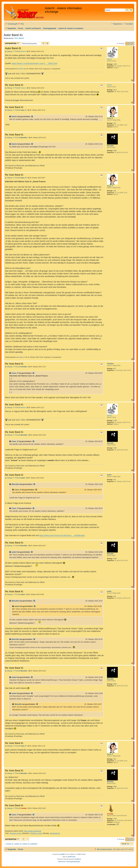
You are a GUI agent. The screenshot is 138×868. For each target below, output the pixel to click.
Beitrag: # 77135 (12, 110)
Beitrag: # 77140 (12, 178)
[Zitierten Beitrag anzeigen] (32, 117)
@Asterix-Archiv (15, 833)
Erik (16, 38)
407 (115, 369)
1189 (115, 64)
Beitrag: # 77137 (12, 138)
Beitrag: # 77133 (12, 51)
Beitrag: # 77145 (12, 478)
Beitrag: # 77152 (12, 773)
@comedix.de (55, 833)
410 (115, 480)
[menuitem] (21, 24)
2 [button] (130, 43)
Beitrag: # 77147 (12, 594)
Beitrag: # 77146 (12, 546)
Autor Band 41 (13, 35)
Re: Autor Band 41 (14, 85)
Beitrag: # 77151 (12, 746)
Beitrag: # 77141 (12, 367)
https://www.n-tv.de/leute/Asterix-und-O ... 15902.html (34, 63)
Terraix (109, 85)
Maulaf (21, 38)
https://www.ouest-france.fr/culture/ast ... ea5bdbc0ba (62, 535)
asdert (109, 475)
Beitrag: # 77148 (12, 671)
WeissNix (110, 146)
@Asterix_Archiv (36, 833)
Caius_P (110, 118)
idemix (109, 59)
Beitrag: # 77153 (12, 808)
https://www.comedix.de (33, 831)
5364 (115, 151)
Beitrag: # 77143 (12, 435)
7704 (115, 819)
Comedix (110, 814)
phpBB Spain (72, 857)
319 (115, 123)
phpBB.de (78, 859)
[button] (133, 44)
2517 (115, 90)
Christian (110, 364)
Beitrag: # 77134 (12, 88)
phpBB (62, 854)
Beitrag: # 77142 (12, 408)
